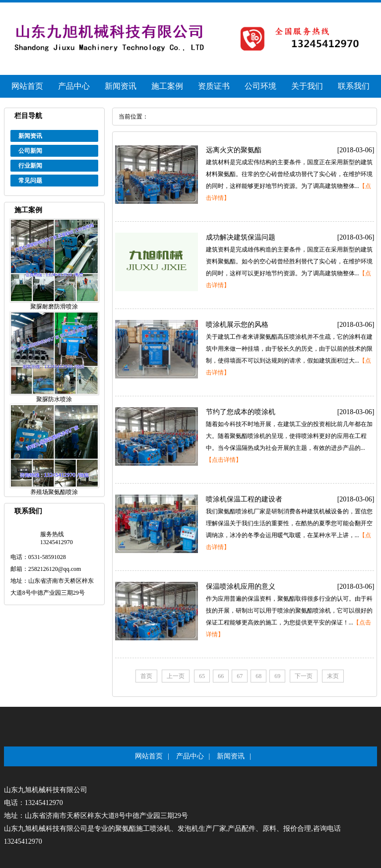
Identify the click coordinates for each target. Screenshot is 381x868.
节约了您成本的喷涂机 (241, 412)
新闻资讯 (121, 86)
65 (202, 676)
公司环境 (260, 86)
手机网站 (309, 10)
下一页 (304, 676)
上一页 (176, 676)
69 (277, 676)
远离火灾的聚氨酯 (234, 150)
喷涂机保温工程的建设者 (244, 499)
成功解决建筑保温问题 (241, 237)
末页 (333, 676)
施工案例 (167, 86)
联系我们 (354, 86)
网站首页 (27, 86)
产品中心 (74, 86)
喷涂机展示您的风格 (237, 325)
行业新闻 (30, 166)
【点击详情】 (224, 460)
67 (240, 676)
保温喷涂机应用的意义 (241, 587)
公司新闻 (30, 151)
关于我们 (307, 86)
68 (258, 676)
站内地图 (343, 10)
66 (221, 676)
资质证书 (214, 86)
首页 (146, 676)
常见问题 (30, 181)
